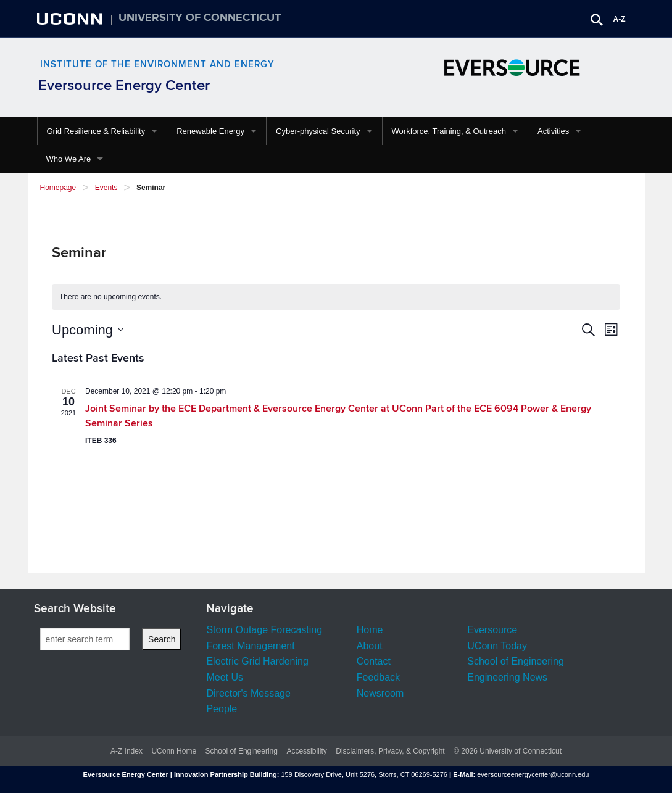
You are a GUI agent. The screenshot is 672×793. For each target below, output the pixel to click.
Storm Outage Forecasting (264, 630)
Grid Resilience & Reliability (96, 131)
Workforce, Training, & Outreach (449, 131)
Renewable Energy (210, 131)
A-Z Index (127, 751)
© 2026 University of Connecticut (508, 751)
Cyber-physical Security (318, 131)
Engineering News (507, 677)
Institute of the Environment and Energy (157, 64)
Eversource (492, 630)
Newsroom (380, 693)
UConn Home (174, 751)
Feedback (378, 677)
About (370, 646)
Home (370, 630)
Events (106, 188)
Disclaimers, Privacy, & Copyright (390, 751)
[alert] (336, 297)
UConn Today (497, 646)
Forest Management (250, 646)
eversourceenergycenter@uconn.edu (533, 774)
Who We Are (69, 159)
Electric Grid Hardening (257, 661)
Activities (553, 131)
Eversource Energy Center (124, 85)
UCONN (71, 19)
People (222, 709)
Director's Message (248, 693)
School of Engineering (516, 661)
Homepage (58, 188)
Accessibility (306, 751)
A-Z (620, 19)
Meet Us (225, 677)
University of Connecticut (200, 18)
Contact (374, 661)
